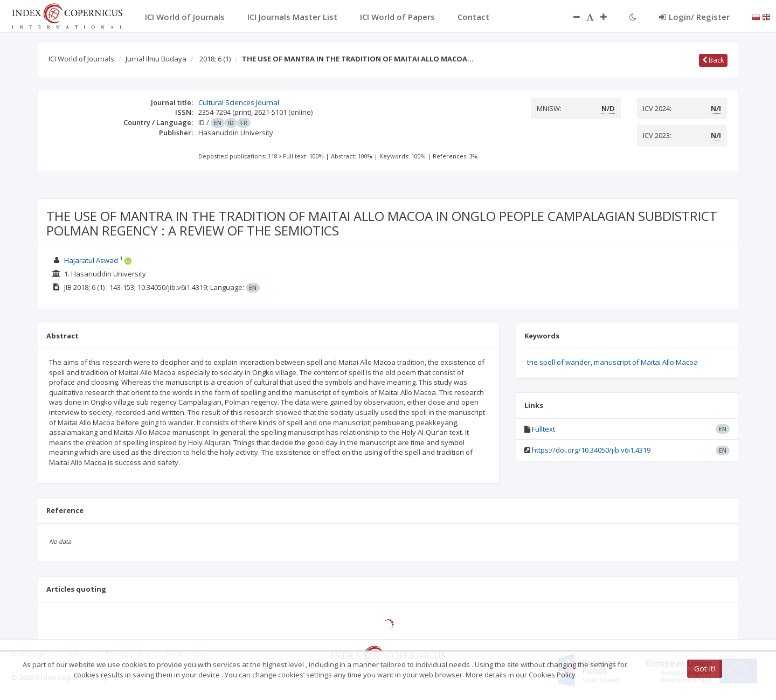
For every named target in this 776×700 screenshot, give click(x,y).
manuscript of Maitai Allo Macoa (646, 362)
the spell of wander (559, 362)
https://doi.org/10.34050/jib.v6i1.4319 (591, 450)
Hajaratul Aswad (91, 260)
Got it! (705, 668)
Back (713, 60)
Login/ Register (694, 17)
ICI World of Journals (81, 59)
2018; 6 (215, 59)
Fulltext (543, 429)
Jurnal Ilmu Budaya (156, 59)
